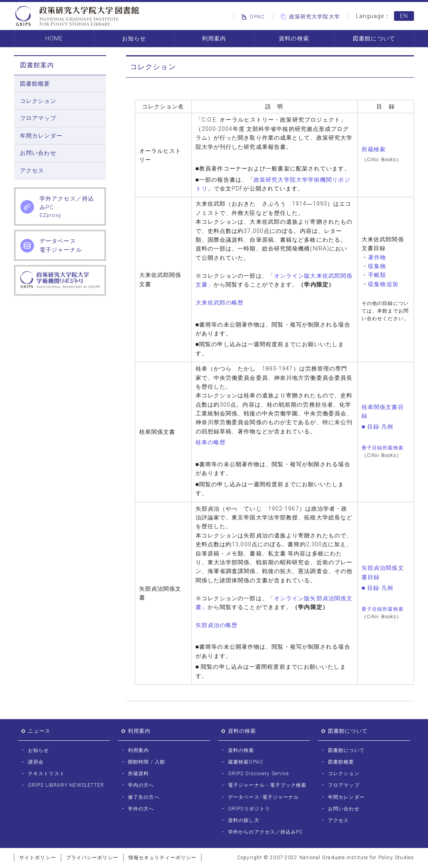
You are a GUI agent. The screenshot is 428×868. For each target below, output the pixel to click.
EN (404, 16)
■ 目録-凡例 (377, 427)
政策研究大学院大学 (309, 17)
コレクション (38, 101)
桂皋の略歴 (211, 442)
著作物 (377, 257)
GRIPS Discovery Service (258, 774)
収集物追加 (383, 284)
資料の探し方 (244, 820)
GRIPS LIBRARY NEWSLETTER (66, 785)
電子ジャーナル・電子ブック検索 (267, 785)
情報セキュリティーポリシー (162, 858)
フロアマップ (38, 118)
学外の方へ (141, 809)
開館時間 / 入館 (147, 762)
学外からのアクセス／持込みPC (266, 832)
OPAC (251, 17)
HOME (54, 38)
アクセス (32, 170)
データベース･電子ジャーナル (263, 797)
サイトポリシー (38, 858)
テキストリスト (46, 774)
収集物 (377, 266)
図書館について (374, 38)
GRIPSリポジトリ (249, 809)
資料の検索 (294, 38)
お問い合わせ (38, 153)
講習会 (36, 762)
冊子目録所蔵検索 (383, 448)
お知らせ (134, 38)
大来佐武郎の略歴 (220, 303)
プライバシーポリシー (92, 858)
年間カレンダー (41, 136)
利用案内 (214, 38)
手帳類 (377, 275)
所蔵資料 (138, 774)
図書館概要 (35, 84)
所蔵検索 (374, 149)
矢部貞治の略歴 (217, 625)
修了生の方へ (144, 797)
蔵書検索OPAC (246, 762)
